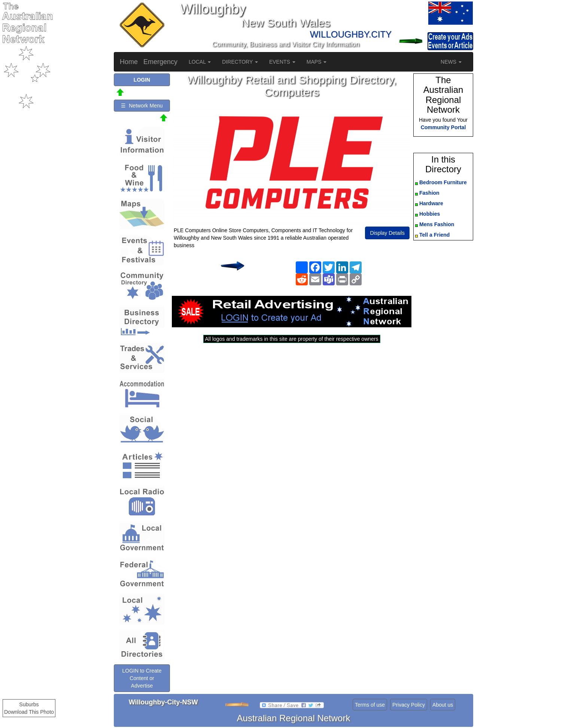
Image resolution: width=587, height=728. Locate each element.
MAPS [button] (317, 62)
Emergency (160, 62)
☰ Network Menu (142, 106)
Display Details (387, 233)
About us (443, 705)
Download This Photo (29, 712)
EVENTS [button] (282, 62)
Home (129, 62)
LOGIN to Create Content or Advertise (142, 678)
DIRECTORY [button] (240, 62)
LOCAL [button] (200, 62)
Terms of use (370, 705)
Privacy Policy (409, 705)
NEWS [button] (451, 62)
